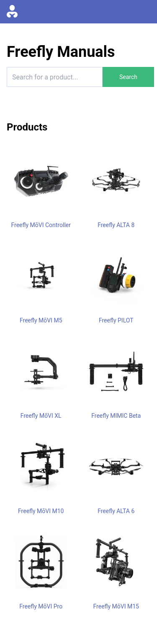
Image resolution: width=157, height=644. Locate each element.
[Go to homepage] (12, 12)
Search (128, 77)
